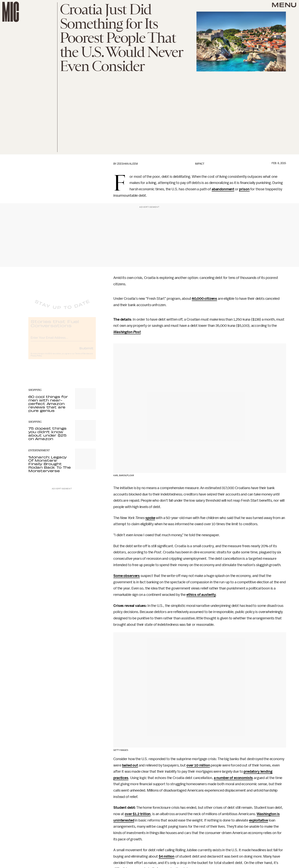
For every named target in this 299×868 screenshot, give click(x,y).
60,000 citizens (204, 299)
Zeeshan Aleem (127, 164)
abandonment (223, 189)
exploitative (259, 820)
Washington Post (127, 332)
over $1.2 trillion (138, 814)
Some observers (127, 576)
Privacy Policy (36, 359)
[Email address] (62, 340)
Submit (86, 351)
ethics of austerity (201, 595)
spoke (150, 518)
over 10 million (198, 765)
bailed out (130, 765)
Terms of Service (82, 357)
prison (244, 189)
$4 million (167, 856)
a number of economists (233, 778)
